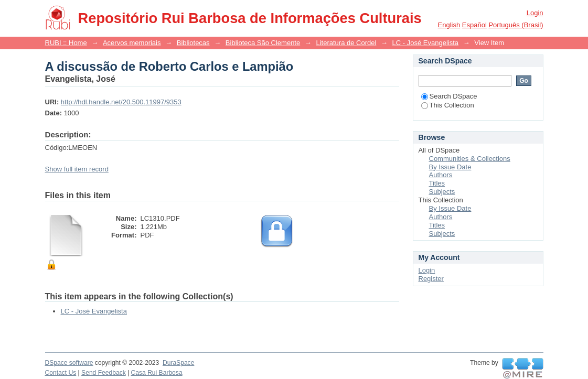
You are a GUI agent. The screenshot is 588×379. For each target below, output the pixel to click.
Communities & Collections (470, 159)
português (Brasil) (516, 25)
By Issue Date (450, 167)
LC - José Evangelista (425, 43)
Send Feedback (104, 373)
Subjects (442, 192)
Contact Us (61, 373)
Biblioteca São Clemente (263, 43)
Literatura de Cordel (346, 43)
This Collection (448, 105)
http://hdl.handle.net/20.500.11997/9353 (121, 102)
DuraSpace (178, 363)
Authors (441, 175)
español (474, 25)
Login (535, 13)
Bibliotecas (193, 43)
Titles (437, 183)
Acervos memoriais (132, 43)
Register (431, 279)
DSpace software (69, 363)
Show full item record (77, 169)
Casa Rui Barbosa (157, 373)
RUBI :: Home (66, 43)
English (449, 25)
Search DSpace (449, 96)
